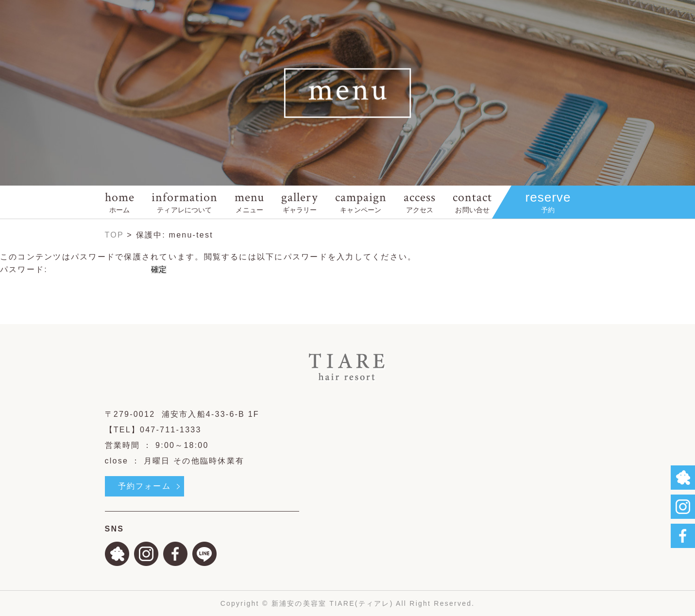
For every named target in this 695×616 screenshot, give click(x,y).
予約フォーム (144, 486)
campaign (361, 202)
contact (472, 202)
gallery (299, 202)
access (420, 202)
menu (249, 202)
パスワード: (74, 269)
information (185, 202)
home (120, 202)
